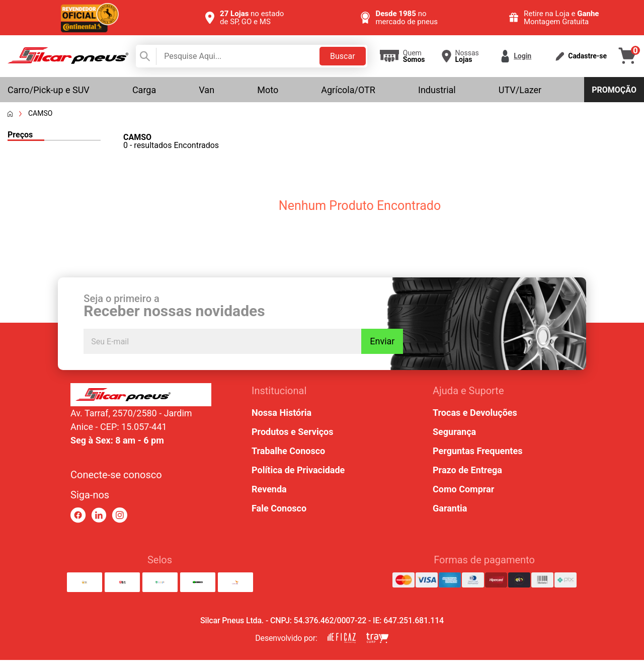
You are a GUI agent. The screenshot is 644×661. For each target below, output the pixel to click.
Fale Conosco (279, 509)
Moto (268, 90)
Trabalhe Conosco (288, 452)
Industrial (437, 90)
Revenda (269, 490)
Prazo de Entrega (467, 471)
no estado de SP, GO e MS (252, 18)
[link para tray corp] (377, 639)
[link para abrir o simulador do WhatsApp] (600, 596)
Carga (144, 90)
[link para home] (68, 61)
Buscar (343, 56)
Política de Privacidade (298, 471)
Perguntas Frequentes (477, 452)
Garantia (450, 509)
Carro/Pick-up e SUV (49, 90)
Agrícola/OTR (348, 90)
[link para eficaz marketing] (342, 639)
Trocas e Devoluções (475, 414)
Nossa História (281, 414)
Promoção (614, 90)
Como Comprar (463, 490)
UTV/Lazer (520, 90)
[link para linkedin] (99, 516)
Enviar (393, 345)
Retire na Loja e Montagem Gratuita (561, 18)
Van (207, 90)
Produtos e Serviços (292, 433)
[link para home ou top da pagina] (141, 396)
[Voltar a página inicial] (10, 114)
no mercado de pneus (407, 18)
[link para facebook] (78, 516)
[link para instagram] (119, 516)
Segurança (454, 433)
